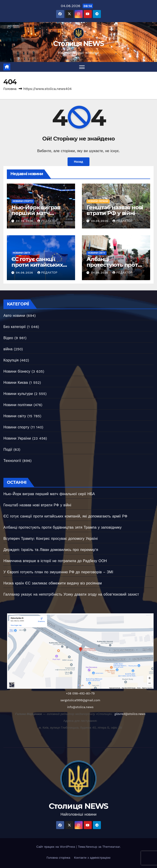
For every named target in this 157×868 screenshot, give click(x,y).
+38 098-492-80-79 (80, 693)
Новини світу (21, 253)
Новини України (98, 201)
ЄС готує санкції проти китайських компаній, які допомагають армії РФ (65, 516)
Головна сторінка (58, 858)
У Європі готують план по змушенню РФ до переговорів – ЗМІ (58, 572)
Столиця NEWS (79, 44)
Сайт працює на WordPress (56, 847)
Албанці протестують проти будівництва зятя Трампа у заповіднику (63, 527)
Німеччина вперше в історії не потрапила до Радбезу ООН (55, 561)
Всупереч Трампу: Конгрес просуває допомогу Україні (51, 539)
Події (8, 450)
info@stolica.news (80, 707)
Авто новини (14, 316)
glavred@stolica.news (130, 714)
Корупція (11, 360)
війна (8, 349)
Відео (8, 338)
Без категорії (15, 327)
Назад (78, 162)
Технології (12, 461)
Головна (10, 89)
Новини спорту (23, 201)
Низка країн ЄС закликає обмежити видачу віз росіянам (53, 583)
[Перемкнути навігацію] (82, 67)
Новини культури (18, 394)
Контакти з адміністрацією (92, 858)
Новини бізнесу (17, 372)
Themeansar (111, 847)
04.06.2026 (25, 221)
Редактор (47, 221)
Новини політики (18, 405)
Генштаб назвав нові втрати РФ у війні (115, 210)
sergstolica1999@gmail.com (80, 700)
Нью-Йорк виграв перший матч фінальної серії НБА (39, 213)
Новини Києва (16, 383)
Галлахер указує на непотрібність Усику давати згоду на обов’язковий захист (71, 594)
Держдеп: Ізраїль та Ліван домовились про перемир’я (51, 550)
